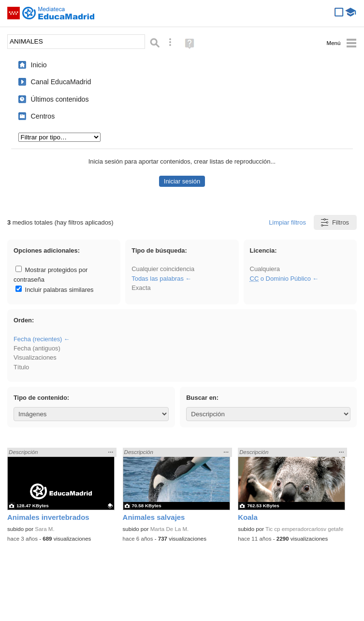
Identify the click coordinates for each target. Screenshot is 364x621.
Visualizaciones (35, 357)
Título (21, 367)
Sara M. (44, 529)
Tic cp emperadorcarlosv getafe (304, 529)
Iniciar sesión (182, 181)
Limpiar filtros (287, 222)
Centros (43, 116)
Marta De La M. (170, 529)
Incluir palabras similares (55, 290)
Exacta (141, 288)
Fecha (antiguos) (37, 348)
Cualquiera (265, 269)
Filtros (334, 222)
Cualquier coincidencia (163, 269)
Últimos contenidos (60, 99)
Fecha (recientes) (38, 339)
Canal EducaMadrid (61, 82)
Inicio (39, 65)
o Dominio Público (280, 279)
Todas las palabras (158, 279)
